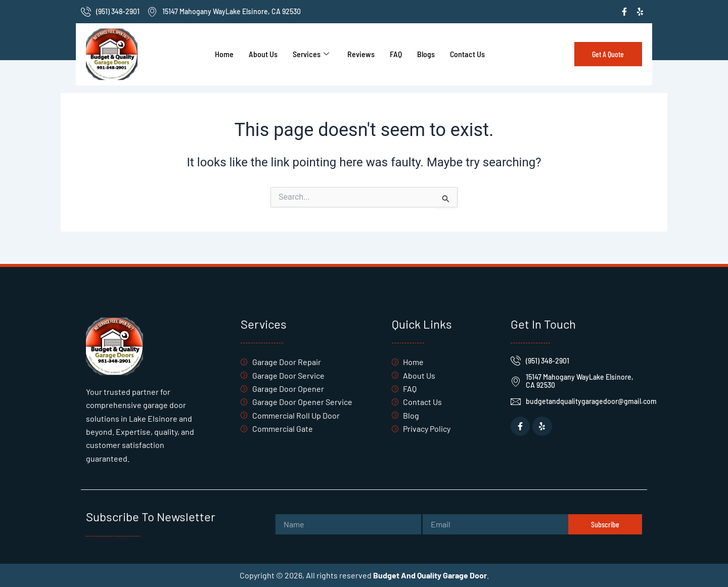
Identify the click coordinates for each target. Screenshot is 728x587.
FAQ (396, 54)
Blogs (426, 54)
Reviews (361, 54)
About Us (263, 54)
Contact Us (467, 54)
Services (311, 54)
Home (224, 54)
